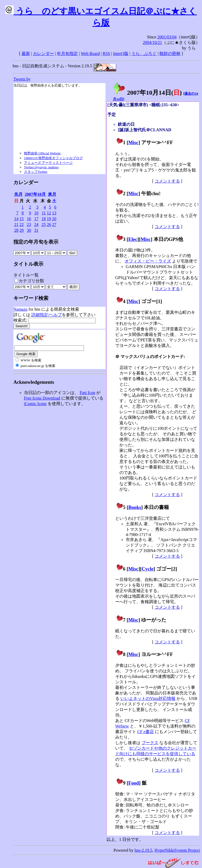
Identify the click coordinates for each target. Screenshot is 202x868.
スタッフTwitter (36, 172)
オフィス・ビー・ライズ (148, 261)
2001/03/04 (167, 37)
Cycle (148, 569)
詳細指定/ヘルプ (47, 315)
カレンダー (43, 54)
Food (134, 783)
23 (29, 224)
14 (16, 219)
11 (44, 213)
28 (16, 230)
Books (135, 507)
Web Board (90, 54)
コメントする (167, 181)
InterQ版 (121, 54)
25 (44, 224)
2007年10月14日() (147, 93)
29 (22, 230)
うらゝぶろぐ (144, 54)
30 (29, 230)
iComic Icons (35, 404)
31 (36, 230)
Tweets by (22, 79)
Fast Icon (87, 393)
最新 (26, 54)
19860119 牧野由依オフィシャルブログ (53, 158)
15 (22, 219)
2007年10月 (35, 194)
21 (16, 224)
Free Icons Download (42, 398)
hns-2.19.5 (144, 850)
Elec (133, 239)
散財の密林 (170, 54)
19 (49, 219)
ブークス (150, 743)
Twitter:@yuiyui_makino (41, 167)
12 (49, 213)
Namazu (20, 309)
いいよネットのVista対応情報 (148, 698)
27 (54, 224)
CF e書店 (146, 732)
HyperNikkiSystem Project (177, 850)
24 (36, 224)
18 (44, 219)
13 (54, 213)
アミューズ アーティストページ (48, 163)
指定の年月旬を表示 (36, 242)
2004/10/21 (152, 42)
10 (36, 213)
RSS (107, 54)
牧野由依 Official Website (42, 153)
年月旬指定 (67, 54)
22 (22, 224)
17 (36, 219)
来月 (52, 194)
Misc (133, 142)
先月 (18, 194)
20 (54, 219)
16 (29, 219)
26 (49, 224)
